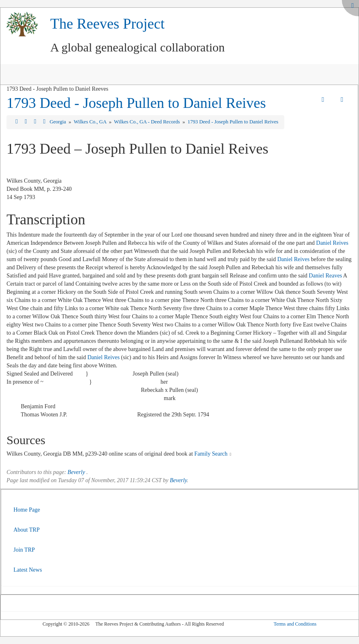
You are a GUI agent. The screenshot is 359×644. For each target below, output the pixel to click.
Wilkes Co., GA (90, 122)
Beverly (76, 472)
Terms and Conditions (295, 624)
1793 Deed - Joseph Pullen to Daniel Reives (136, 103)
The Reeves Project (107, 24)
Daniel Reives (332, 243)
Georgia (58, 122)
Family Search (211, 454)
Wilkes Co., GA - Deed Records (148, 122)
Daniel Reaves (325, 276)
